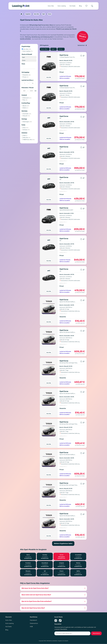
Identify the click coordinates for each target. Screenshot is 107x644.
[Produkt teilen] (84, 56)
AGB (31, 627)
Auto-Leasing (62, 6)
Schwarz (26, 130)
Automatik (26, 114)
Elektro (25, 108)
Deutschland (64, 67)
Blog (80, 6)
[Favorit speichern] (81, 56)
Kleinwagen (27, 122)
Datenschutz (34, 624)
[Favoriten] (86, 6)
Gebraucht (27, 98)
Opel (45, 14)
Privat (25, 77)
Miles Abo (26, 138)
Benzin (25, 106)
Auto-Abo (51, 6)
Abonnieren (96, 633)
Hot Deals (72, 6)
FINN (25, 136)
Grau (25, 128)
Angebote (28, 14)
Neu (25, 100)
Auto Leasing (9, 624)
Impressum (33, 620)
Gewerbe (26, 75)
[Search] (92, 6)
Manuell (26, 116)
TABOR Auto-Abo (28, 140)
